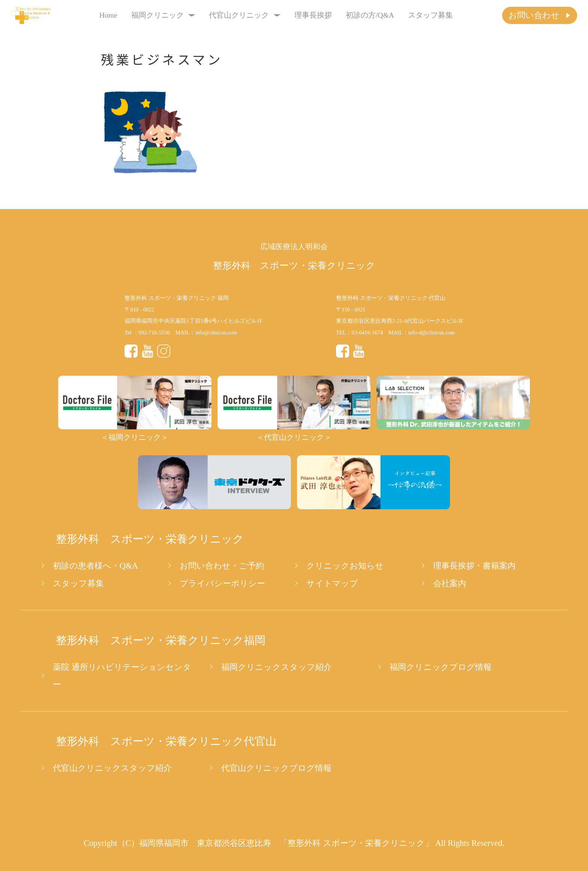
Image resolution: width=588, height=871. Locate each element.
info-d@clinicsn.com (432, 332)
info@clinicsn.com (216, 332)
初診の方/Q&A (370, 15)
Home (108, 15)
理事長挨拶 (313, 15)
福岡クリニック (163, 15)
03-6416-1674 (367, 332)
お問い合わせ (534, 15)
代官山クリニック (245, 15)
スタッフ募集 (430, 15)
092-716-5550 (154, 332)
